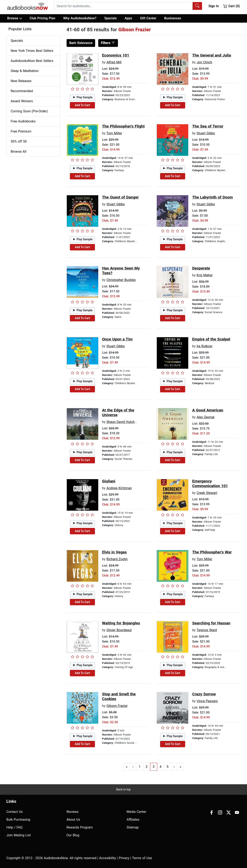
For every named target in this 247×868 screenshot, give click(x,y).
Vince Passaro (207, 701)
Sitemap (133, 827)
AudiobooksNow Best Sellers (32, 61)
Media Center (136, 812)
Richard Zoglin (117, 559)
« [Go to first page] (127, 767)
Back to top (123, 789)
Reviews (73, 812)
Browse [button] (14, 18)
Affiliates (133, 820)
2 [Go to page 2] (147, 767)
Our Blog (73, 835)
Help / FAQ (14, 827)
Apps (129, 18)
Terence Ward (207, 630)
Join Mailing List (19, 835)
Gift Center (148, 18)
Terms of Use (142, 858)
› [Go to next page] (174, 767)
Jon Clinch (204, 62)
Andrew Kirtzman (119, 488)
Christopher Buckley (121, 280)
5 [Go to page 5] (168, 767)
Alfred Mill (114, 62)
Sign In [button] (214, 6)
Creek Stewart (207, 493)
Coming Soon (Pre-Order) (29, 111)
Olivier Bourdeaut (119, 630)
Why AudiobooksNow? (80, 18)
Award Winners (22, 101)
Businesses (173, 18)
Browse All (18, 152)
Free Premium (21, 131)
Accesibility (108, 858)
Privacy (124, 858)
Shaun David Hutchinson (125, 422)
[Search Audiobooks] (197, 6)
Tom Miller (114, 133)
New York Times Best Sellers (32, 51)
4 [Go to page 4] (161, 767)
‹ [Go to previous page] (133, 767)
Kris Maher (205, 275)
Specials (110, 18)
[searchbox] (123, 6)
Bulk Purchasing (18, 820)
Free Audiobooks (23, 121)
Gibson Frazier (117, 706)
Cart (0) (231, 6)
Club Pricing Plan (42, 18)
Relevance (81, 43)
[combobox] (128, 6)
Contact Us (15, 812)
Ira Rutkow (204, 346)
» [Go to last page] (181, 767)
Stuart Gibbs (206, 133)
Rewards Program (80, 827)
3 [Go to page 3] (154, 767)
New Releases (21, 81)
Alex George (206, 417)
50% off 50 (19, 141)
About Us (73, 820)
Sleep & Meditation (25, 71)
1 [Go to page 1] (140, 767)
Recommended (22, 91)
